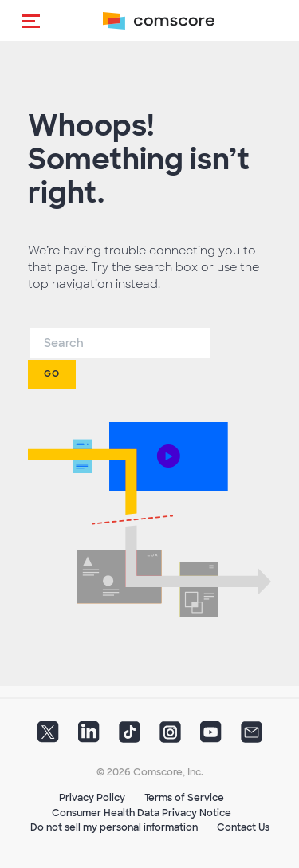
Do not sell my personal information (114, 827)
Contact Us (243, 827)
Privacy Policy (92, 798)
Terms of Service (184, 798)
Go (52, 373)
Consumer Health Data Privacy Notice (142, 813)
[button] (31, 21)
